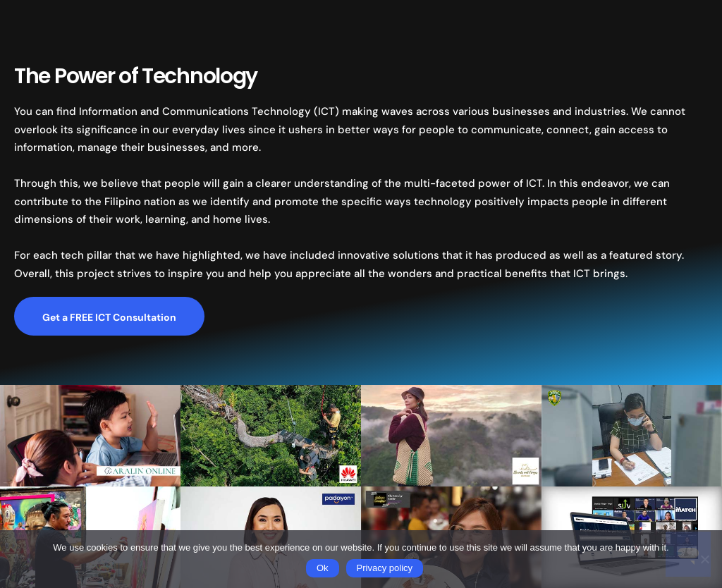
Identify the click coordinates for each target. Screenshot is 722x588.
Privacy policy (385, 568)
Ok (323, 568)
